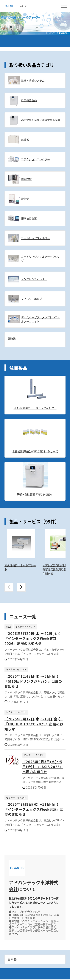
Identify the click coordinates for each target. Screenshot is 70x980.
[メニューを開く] (64, 6)
